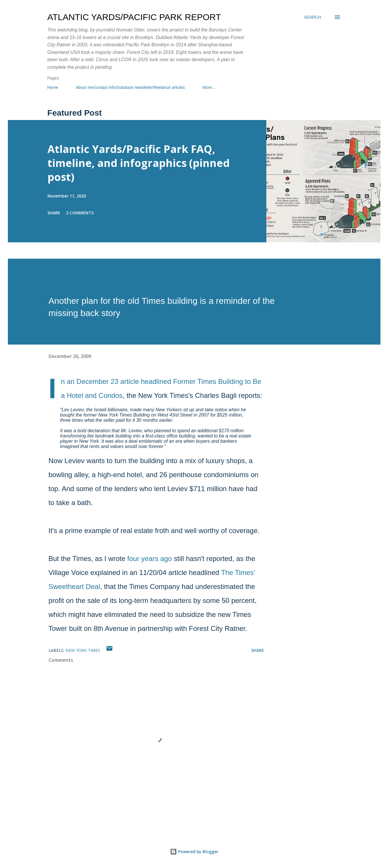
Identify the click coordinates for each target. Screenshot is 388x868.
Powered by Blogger (194, 852)
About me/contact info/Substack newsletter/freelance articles (130, 87)
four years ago (149, 559)
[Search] (312, 17)
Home (53, 87)
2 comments (80, 213)
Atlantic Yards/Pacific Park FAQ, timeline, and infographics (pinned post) (139, 163)
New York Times (83, 650)
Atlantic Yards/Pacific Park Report (134, 17)
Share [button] (54, 213)
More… (209, 87)
